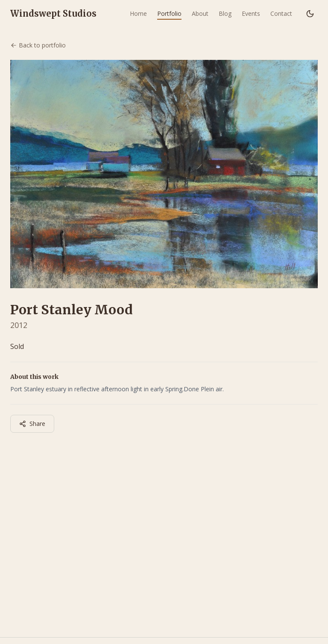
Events (251, 13)
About (200, 13)
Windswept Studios (53, 13)
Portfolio (169, 13)
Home (138, 13)
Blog (225, 13)
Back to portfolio (38, 45)
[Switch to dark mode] (310, 14)
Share (32, 424)
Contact (281, 13)
